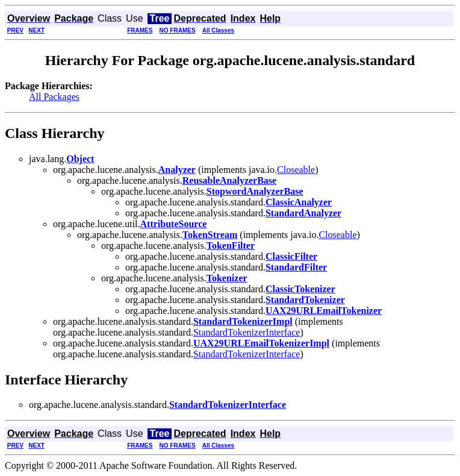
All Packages (54, 97)
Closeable (296, 170)
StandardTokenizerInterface (247, 332)
